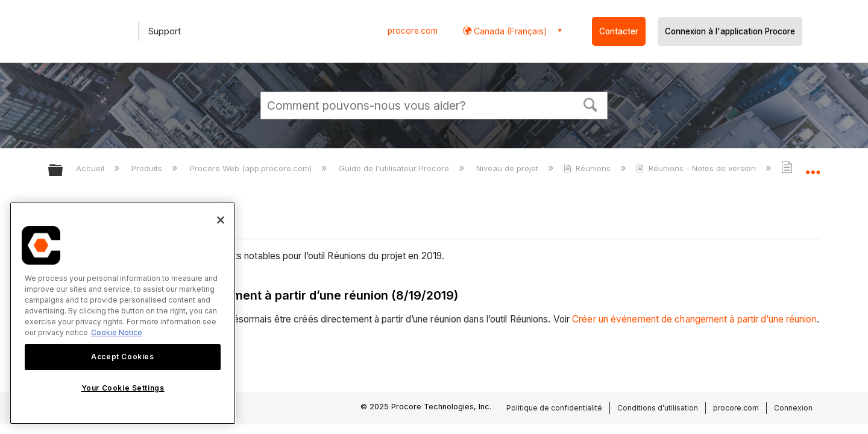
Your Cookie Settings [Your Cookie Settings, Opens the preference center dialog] (123, 388)
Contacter (619, 31)
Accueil (91, 168)
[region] (123, 313)
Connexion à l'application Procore (730, 31)
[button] (591, 104)
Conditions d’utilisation (658, 408)
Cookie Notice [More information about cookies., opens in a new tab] (117, 332)
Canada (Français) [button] (509, 31)
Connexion (793, 408)
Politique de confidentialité (554, 408)
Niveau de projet (508, 168)
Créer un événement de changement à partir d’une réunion (694, 319)
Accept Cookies (122, 357)
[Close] (221, 220)
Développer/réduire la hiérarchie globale (63, 171)
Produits (148, 168)
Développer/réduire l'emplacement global (813, 167)
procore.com (413, 31)
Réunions (588, 168)
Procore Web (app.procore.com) (252, 168)
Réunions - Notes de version (697, 168)
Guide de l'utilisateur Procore (395, 168)
